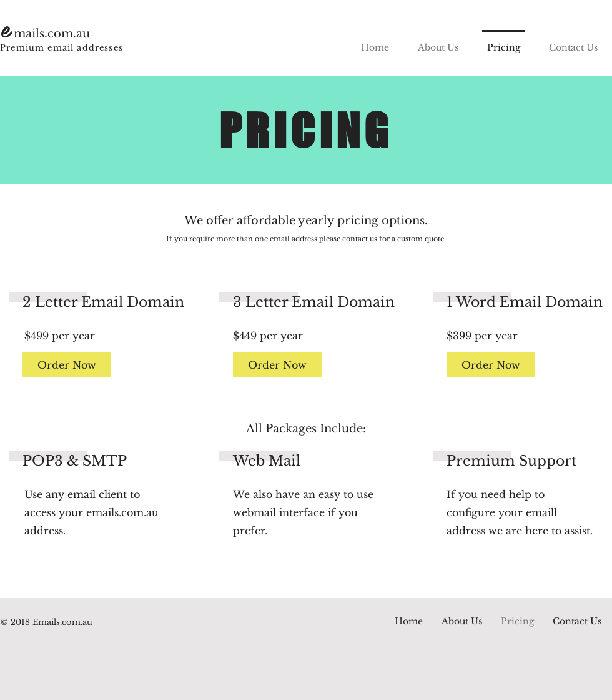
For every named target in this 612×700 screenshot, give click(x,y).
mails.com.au (52, 34)
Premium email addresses (62, 48)
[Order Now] (67, 365)
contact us (360, 239)
